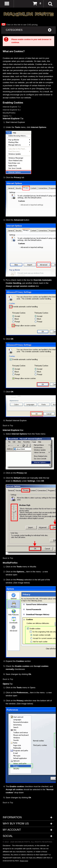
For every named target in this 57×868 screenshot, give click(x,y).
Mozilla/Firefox (9, 113)
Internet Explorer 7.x (12, 107)
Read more (24, 861)
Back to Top (8, 426)
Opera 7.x (7, 116)
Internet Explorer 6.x (12, 110)
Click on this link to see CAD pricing (19, 25)
